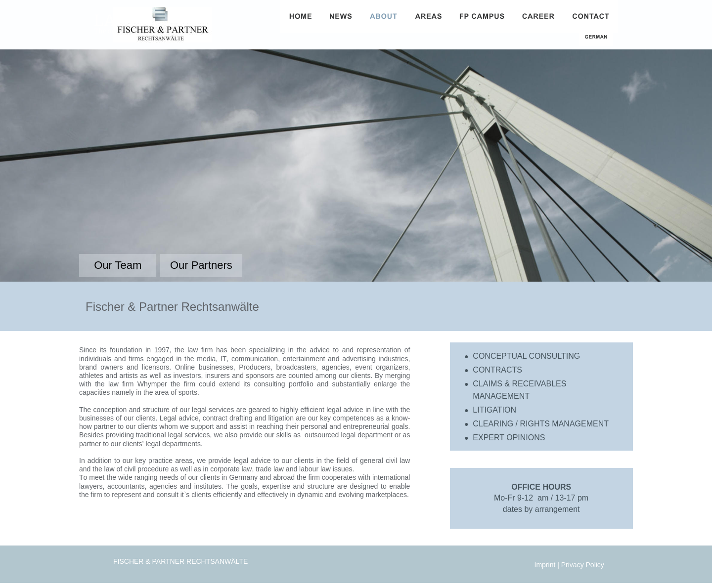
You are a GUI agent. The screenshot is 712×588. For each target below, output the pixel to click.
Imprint (546, 565)
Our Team (118, 265)
